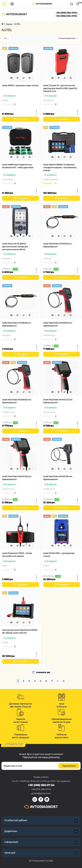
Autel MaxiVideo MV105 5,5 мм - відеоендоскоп (58, 245)
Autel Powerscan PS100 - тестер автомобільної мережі (17, 555)
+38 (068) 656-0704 (66, 13)
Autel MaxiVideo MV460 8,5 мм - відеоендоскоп (58, 478)
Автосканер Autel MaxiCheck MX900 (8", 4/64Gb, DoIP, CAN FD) (20, 631)
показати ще (41, 672)
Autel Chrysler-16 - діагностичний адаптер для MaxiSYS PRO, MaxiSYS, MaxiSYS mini (60, 88)
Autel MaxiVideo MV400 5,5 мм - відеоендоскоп (58, 401)
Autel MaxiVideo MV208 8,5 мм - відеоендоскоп (17, 401)
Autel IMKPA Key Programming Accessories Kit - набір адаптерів (18, 166)
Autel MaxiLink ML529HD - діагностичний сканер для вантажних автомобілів (15, 247)
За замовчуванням (68, 38)
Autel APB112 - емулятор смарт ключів (20, 85)
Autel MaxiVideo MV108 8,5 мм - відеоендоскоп (17, 324)
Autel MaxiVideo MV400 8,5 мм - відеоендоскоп (17, 478)
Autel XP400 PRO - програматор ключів (59, 555)
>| (63, 681)
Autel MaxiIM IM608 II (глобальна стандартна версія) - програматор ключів (60, 167)
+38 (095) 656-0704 (66, 16)
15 (6, 38)
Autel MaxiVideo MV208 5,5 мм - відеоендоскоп (58, 324)
